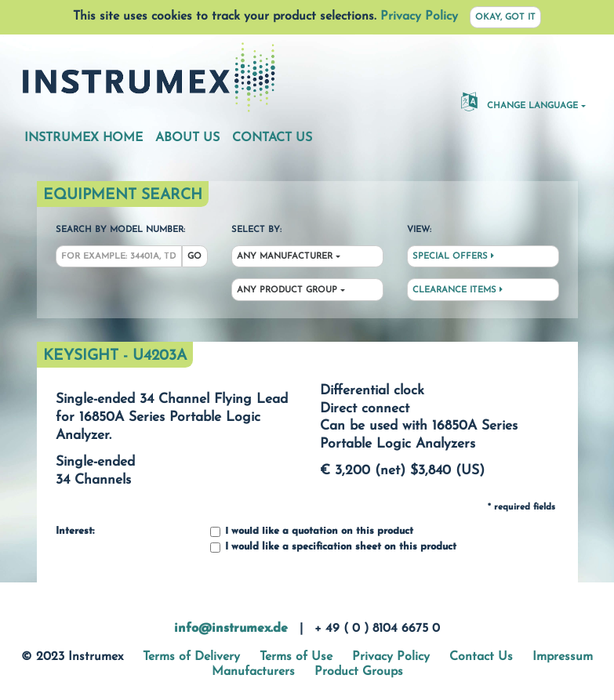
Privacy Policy (419, 16)
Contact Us (272, 138)
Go (194, 257)
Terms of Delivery (191, 657)
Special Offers (453, 256)
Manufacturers (253, 672)
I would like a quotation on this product (312, 532)
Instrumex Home (84, 138)
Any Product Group (287, 290)
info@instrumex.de (231, 629)
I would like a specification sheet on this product (333, 548)
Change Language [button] (520, 101)
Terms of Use (296, 657)
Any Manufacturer (285, 257)
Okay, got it (505, 18)
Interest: (75, 531)
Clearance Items (458, 290)
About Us (187, 138)
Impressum (563, 657)
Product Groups (359, 672)
